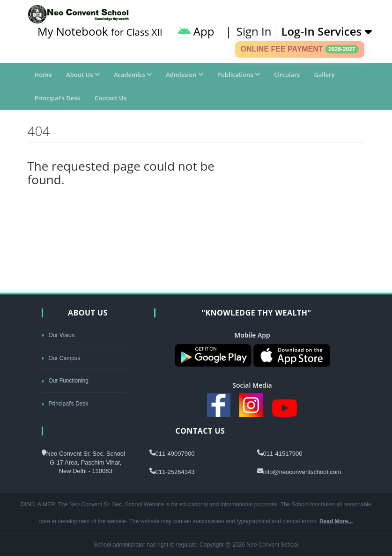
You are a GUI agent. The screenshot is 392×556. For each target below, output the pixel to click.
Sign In (254, 31)
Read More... (336, 521)
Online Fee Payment (300, 49)
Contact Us (111, 98)
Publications (239, 75)
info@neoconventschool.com (302, 472)
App (196, 31)
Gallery (324, 75)
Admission (185, 75)
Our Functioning (65, 381)
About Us (83, 75)
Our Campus (61, 358)
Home (44, 75)
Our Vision (58, 335)
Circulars (287, 75)
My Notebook (100, 31)
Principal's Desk (58, 98)
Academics (133, 75)
